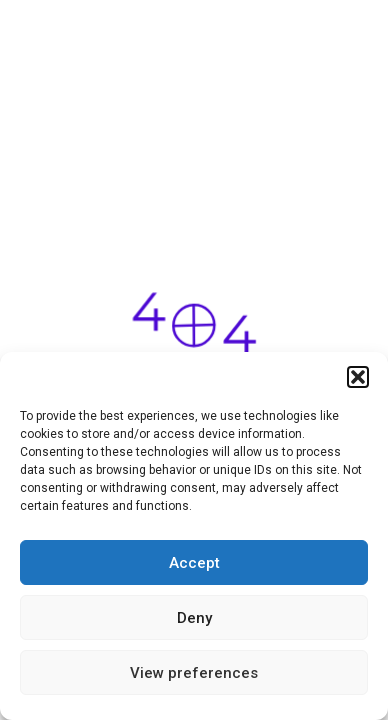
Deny (194, 618)
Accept (194, 563)
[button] (358, 377)
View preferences (194, 673)
